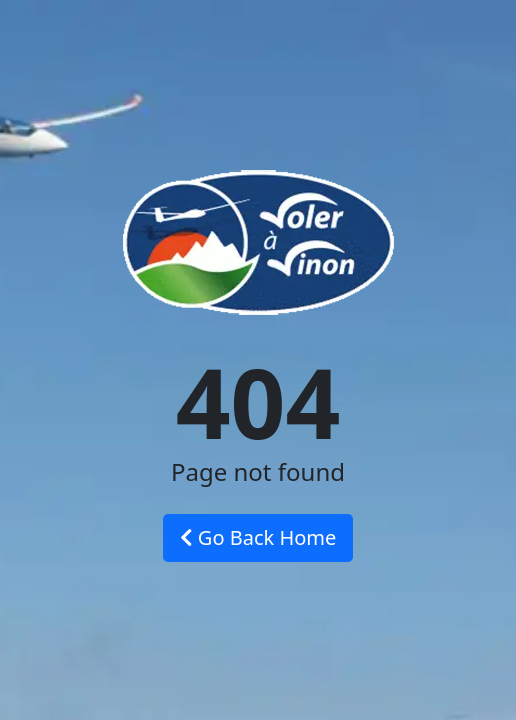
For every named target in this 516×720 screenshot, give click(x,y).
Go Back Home (258, 537)
